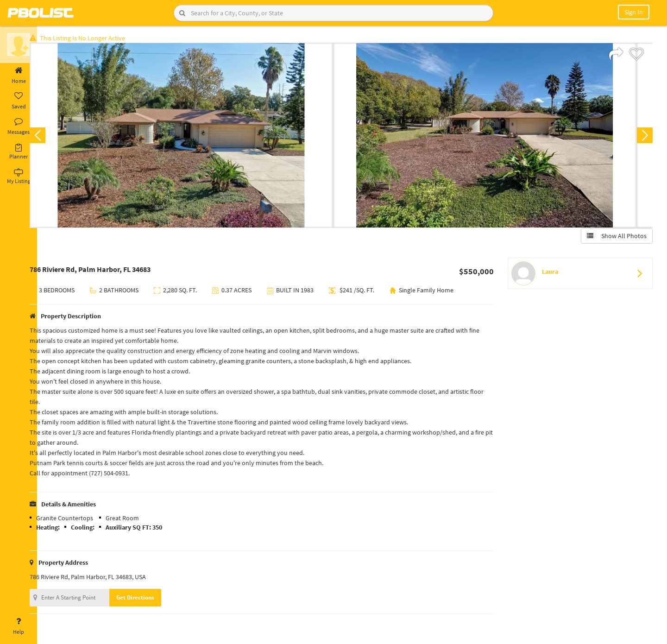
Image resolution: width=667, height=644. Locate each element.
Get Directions (150, 599)
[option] (196, 137)
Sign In (634, 12)
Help (19, 626)
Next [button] (643, 137)
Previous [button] (52, 137)
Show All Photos (615, 238)
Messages (19, 126)
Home (19, 76)
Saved (19, 101)
